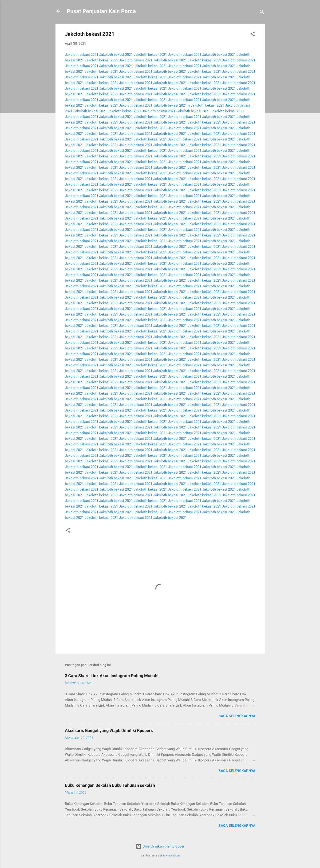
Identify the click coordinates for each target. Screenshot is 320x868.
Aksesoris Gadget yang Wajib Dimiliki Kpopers (109, 730)
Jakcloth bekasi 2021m (172, 105)
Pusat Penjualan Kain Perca (101, 11)
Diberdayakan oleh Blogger (160, 846)
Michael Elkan (171, 856)
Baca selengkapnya (237, 716)
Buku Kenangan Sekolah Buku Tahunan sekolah (110, 785)
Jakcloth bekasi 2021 (82, 55)
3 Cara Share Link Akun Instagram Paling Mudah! (112, 676)
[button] (253, 35)
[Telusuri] (262, 13)
